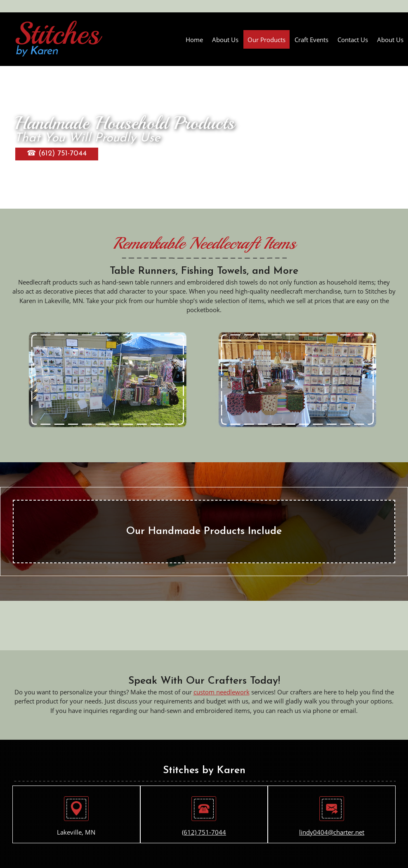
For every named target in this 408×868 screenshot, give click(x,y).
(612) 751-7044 (204, 832)
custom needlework (222, 692)
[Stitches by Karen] (59, 39)
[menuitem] (194, 39)
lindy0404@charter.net (332, 832)
